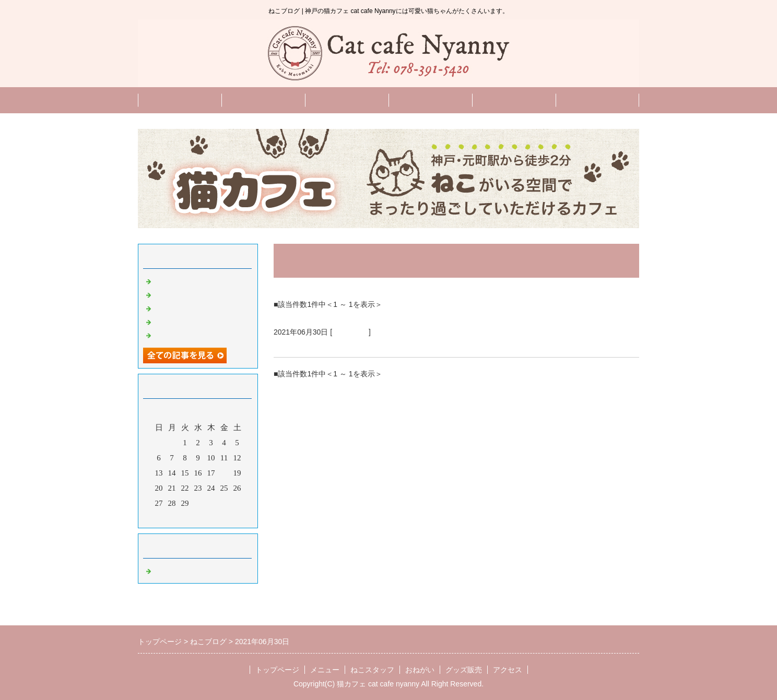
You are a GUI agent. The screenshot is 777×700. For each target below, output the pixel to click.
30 (198, 503)
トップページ (180, 100)
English (514, 100)
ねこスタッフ (347, 100)
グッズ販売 (598, 100)
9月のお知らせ (179, 307)
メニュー (263, 100)
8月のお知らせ (179, 335)
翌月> (218, 517)
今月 (198, 517)
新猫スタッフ (177, 321)
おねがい (430, 100)
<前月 (178, 517)
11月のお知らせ (181, 280)
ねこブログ (350, 332)
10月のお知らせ (181, 294)
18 (224, 473)
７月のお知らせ (307, 345)
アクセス (508, 670)
